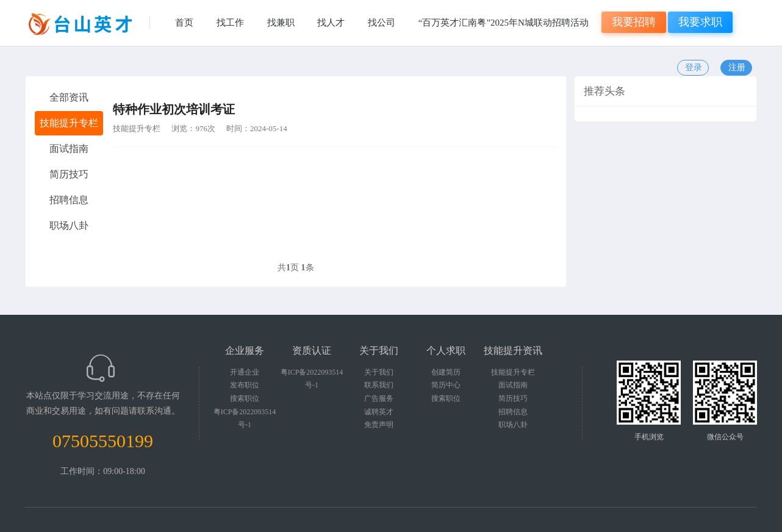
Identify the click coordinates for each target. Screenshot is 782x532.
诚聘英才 (379, 412)
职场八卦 (513, 425)
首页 (184, 23)
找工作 (230, 23)
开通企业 (245, 372)
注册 (737, 67)
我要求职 (700, 22)
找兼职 (281, 23)
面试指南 (513, 385)
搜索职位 (245, 398)
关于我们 (379, 372)
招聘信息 (513, 412)
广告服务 (379, 398)
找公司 (382, 23)
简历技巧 (513, 398)
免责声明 (379, 425)
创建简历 (446, 372)
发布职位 (245, 385)
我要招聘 (634, 22)
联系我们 (379, 385)
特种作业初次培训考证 (174, 109)
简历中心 (446, 385)
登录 (694, 67)
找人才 (331, 23)
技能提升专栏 (137, 128)
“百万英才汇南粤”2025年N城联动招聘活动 (504, 23)
